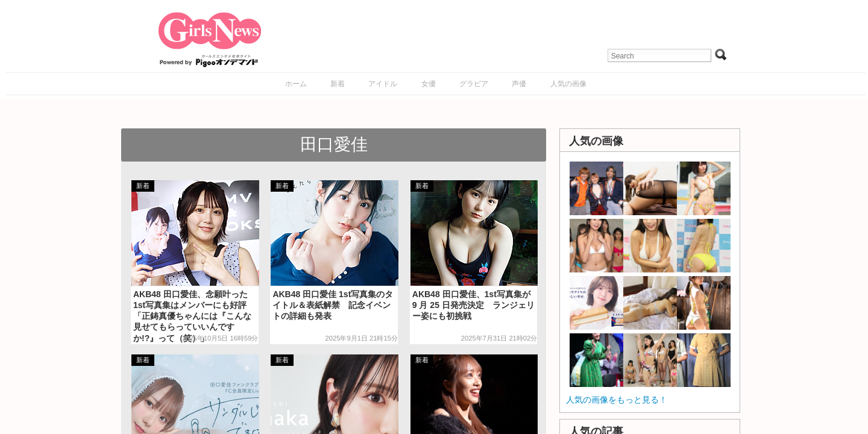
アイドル (383, 84)
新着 (338, 84)
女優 (429, 84)
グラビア (474, 84)
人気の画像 (568, 84)
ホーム (296, 84)
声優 (519, 84)
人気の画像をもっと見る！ (617, 400)
